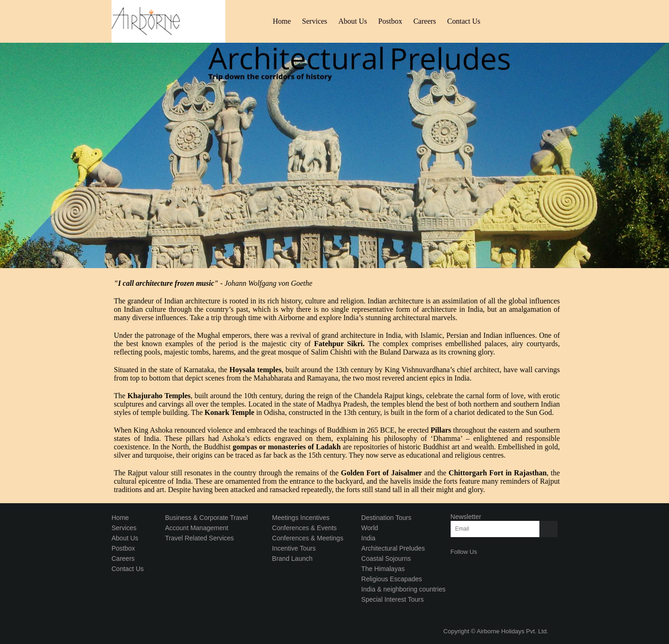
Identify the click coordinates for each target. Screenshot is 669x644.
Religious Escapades (392, 579)
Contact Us (464, 21)
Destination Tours (387, 518)
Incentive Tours (294, 548)
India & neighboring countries (403, 589)
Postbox (390, 21)
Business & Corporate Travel (206, 518)
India (368, 538)
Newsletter (466, 517)
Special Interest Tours (393, 599)
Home (282, 21)
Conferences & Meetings (308, 538)
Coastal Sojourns (386, 559)
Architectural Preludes (393, 548)
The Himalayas (383, 569)
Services (315, 21)
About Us (353, 21)
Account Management (197, 528)
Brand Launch (292, 559)
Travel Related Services (199, 538)
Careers (425, 21)
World (370, 528)
